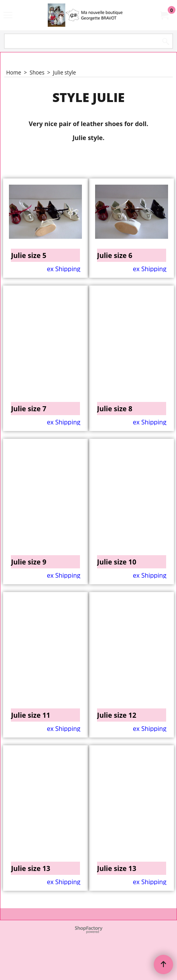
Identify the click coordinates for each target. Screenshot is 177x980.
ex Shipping (64, 315)
